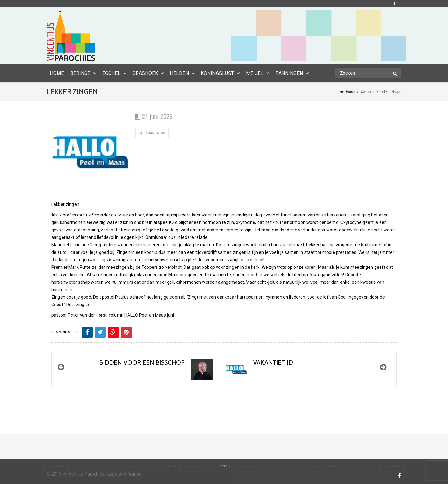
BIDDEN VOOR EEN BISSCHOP (142, 362)
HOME (57, 73)
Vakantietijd (273, 362)
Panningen (289, 73)
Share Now (152, 133)
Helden (179, 73)
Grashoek (145, 73)
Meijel (255, 73)
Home (350, 92)
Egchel (112, 73)
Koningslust (217, 73)
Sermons (368, 92)
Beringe (80, 73)
